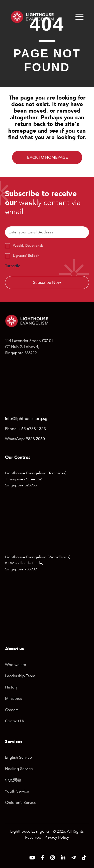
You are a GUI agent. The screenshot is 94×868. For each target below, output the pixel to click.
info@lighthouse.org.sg (26, 419)
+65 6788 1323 (32, 429)
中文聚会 (13, 780)
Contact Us (15, 721)
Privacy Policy (57, 837)
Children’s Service (21, 803)
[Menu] (79, 17)
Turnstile (13, 266)
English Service (18, 757)
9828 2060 (35, 439)
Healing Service (19, 769)
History (11, 687)
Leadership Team (20, 676)
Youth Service (17, 791)
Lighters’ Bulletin (26, 256)
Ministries (14, 699)
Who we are (16, 665)
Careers (12, 710)
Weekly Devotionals (28, 246)
